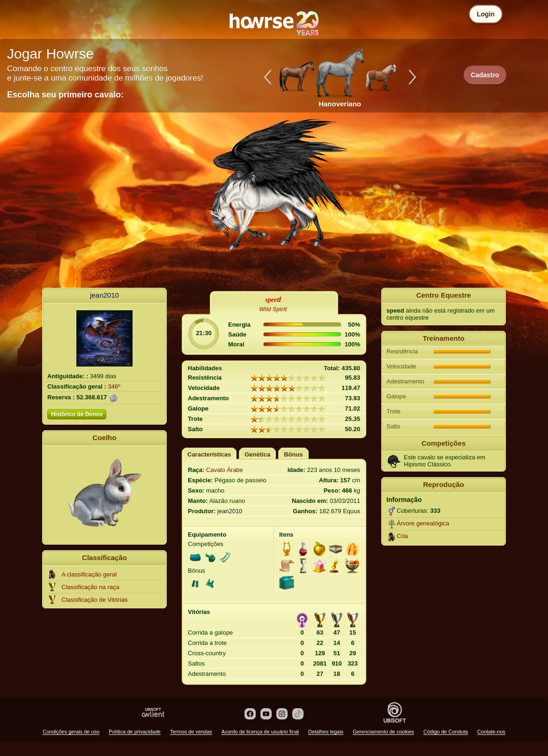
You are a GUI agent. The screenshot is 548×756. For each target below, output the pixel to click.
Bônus (293, 454)
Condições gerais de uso (71, 732)
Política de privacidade (135, 732)
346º (114, 386)
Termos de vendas (191, 732)
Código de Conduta (446, 732)
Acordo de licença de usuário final (260, 732)
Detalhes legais (326, 732)
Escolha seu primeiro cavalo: (65, 95)
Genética (257, 454)
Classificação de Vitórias (94, 600)
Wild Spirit (273, 309)
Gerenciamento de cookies (383, 732)
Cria (402, 536)
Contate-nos (491, 732)
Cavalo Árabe (225, 470)
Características (209, 454)
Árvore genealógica (423, 523)
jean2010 (104, 295)
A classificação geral (89, 574)
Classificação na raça (90, 587)
